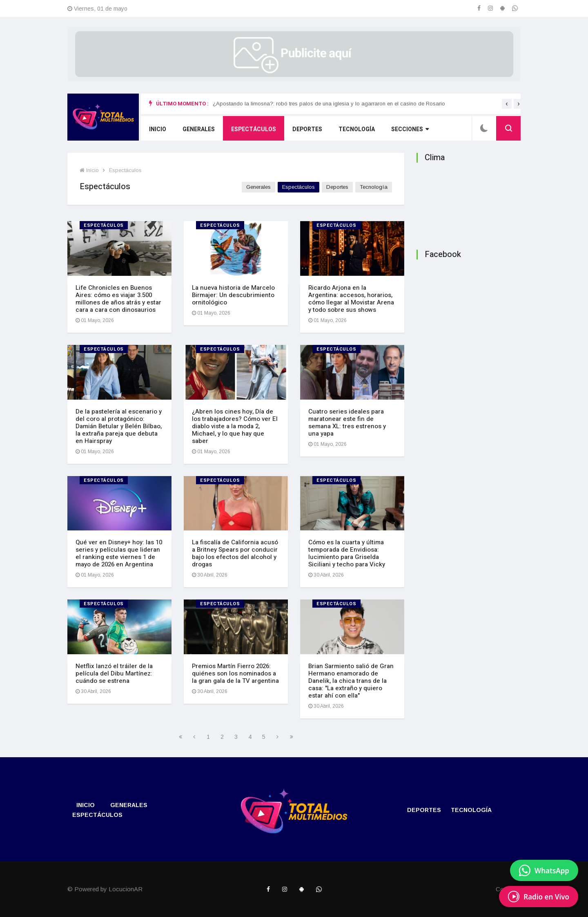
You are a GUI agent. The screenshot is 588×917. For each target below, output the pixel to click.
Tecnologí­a (357, 129)
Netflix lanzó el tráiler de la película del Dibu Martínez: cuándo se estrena (114, 673)
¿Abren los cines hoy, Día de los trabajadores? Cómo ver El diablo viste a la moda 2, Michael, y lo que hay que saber (235, 426)
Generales (199, 129)
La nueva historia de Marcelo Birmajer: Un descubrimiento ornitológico (233, 295)
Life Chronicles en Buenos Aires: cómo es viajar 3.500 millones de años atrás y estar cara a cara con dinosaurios (118, 299)
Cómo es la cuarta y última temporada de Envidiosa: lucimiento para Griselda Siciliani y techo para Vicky (347, 553)
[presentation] (507, 104)
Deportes (307, 129)
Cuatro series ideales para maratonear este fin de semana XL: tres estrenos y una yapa (347, 423)
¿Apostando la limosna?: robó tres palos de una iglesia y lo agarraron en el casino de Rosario (329, 104)
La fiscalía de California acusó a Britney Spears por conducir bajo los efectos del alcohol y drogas (235, 553)
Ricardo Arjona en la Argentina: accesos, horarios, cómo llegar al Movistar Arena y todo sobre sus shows (351, 299)
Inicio (158, 129)
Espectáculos (254, 129)
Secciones (410, 129)
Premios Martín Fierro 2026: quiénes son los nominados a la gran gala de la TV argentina (235, 673)
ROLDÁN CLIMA (469, 204)
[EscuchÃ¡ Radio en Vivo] (539, 897)
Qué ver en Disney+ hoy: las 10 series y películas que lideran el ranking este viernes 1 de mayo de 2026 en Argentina (119, 553)
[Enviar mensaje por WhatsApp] (544, 870)
